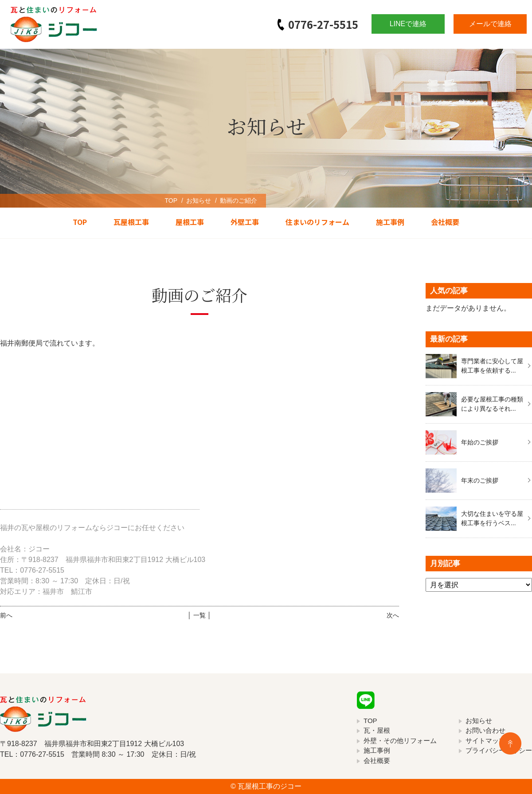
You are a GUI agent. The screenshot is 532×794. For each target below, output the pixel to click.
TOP (171, 200)
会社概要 (445, 222)
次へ (393, 615)
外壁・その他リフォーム (400, 741)
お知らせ (199, 200)
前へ (6, 615)
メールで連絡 (490, 24)
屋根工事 (190, 222)
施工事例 (390, 222)
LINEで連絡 (408, 24)
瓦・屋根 (377, 730)
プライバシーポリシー (499, 750)
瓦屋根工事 (131, 222)
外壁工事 (245, 222)
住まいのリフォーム (317, 222)
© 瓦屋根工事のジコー (266, 786)
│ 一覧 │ (199, 615)
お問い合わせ (485, 730)
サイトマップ (485, 741)
